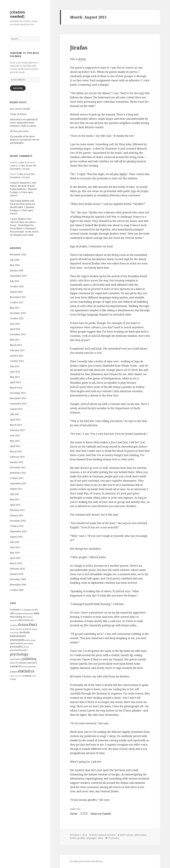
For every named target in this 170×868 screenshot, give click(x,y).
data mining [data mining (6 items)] (16, 617)
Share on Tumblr (101, 813)
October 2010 (17, 526)
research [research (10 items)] (16, 666)
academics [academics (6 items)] (15, 610)
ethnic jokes (140, 835)
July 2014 (15, 366)
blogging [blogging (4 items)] (27, 610)
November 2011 (18, 473)
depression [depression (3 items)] (14, 620)
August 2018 (16, 292)
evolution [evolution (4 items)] (14, 625)
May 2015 (15, 340)
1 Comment (113, 838)
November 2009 (18, 585)
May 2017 (15, 308)
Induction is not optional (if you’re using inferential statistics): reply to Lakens (24, 123)
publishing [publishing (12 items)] (29, 659)
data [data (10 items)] (37, 613)
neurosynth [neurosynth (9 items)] (17, 640)
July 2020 (15, 260)
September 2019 (18, 276)
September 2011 (18, 483)
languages (91, 838)
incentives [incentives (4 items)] (27, 629)
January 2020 (17, 270)
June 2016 (15, 324)
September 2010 (18, 531)
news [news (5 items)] (27, 640)
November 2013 (18, 398)
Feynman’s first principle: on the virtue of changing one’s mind (24, 232)
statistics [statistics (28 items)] (26, 671)
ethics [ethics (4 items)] (32, 620)
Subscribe (18, 88)
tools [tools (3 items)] (20, 676)
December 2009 (18, 579)
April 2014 (15, 382)
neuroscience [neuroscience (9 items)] (18, 636)
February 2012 (17, 457)
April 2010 (15, 558)
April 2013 (15, 420)
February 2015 (17, 350)
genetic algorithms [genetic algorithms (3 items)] (16, 629)
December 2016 (18, 313)
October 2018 (17, 286)
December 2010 (18, 521)
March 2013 (16, 425)
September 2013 (18, 404)
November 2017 (18, 297)
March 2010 (16, 563)
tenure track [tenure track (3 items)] (14, 676)
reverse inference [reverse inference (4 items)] (29, 667)
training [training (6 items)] (27, 676)
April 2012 (15, 446)
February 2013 (17, 430)
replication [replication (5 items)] (32, 663)
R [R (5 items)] (17, 663)
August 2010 (16, 537)
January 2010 (17, 574)
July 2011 (15, 494)
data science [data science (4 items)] (28, 617)
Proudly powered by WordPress (86, 861)
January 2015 (17, 356)
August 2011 (16, 489)
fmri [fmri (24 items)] (33, 624)
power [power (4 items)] (26, 647)
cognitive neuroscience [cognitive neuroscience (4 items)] (24, 613)
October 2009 (17, 590)
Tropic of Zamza (18, 114)
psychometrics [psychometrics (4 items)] (16, 659)
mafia (100, 838)
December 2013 (18, 393)
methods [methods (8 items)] (25, 632)
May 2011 (15, 499)
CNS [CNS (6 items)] (12, 613)
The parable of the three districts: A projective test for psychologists (25, 140)
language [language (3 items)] (34, 629)
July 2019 (15, 281)
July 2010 (15, 542)
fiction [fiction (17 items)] (23, 625)
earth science (127, 835)
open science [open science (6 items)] (16, 643)
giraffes (81, 838)
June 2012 (15, 436)
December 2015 (18, 334)
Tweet (74, 813)
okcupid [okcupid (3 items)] (33, 640)
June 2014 (15, 372)
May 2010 (15, 553)
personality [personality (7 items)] (16, 647)
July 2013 (15, 414)
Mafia (123, 174)
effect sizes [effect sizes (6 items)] (24, 620)
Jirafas (79, 47)
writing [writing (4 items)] (13, 679)
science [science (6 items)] (14, 672)
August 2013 (16, 409)
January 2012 (17, 462)
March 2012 (16, 452)
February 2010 (17, 569)
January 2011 (17, 515)
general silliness (107, 835)
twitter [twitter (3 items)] (34, 676)
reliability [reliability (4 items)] (22, 663)
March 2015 (16, 345)
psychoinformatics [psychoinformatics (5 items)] (19, 650)
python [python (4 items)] (13, 663)
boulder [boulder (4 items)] (35, 610)
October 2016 (17, 318)
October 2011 (17, 478)
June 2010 (15, 547)
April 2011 (15, 505)
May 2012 (15, 441)
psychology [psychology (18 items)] (19, 654)
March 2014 (16, 388)
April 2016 (15, 329)
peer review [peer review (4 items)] (28, 643)
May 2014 (15, 377)
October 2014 (17, 361)
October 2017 (17, 302)
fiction (82, 59)
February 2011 (17, 510)
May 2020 (15, 265)
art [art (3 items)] (22, 610)
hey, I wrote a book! (20, 109)
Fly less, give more (19, 131)
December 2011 (18, 467)
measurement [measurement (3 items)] (14, 633)
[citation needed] (17, 14)
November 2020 (18, 255)
